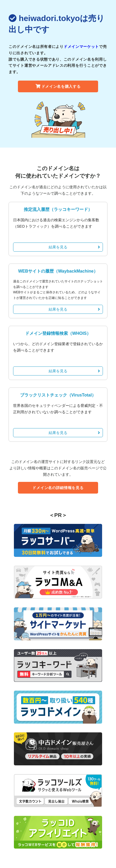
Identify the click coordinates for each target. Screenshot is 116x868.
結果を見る (74, 247)
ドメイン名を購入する (58, 86)
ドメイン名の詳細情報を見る (58, 488)
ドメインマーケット (81, 47)
